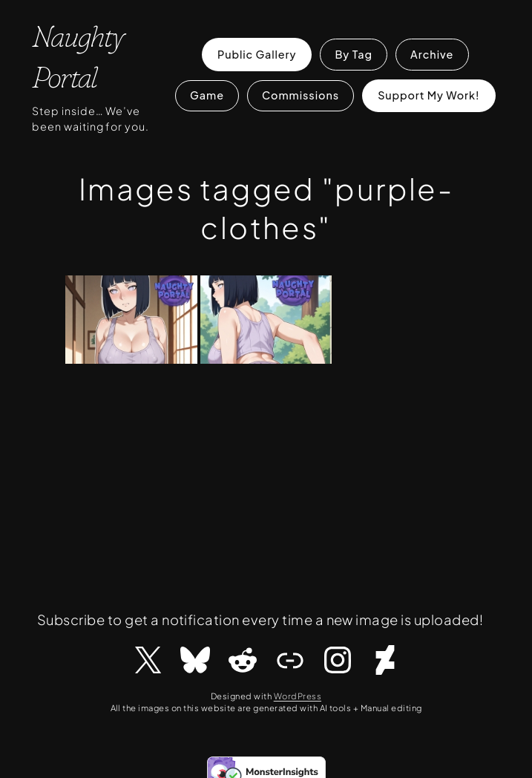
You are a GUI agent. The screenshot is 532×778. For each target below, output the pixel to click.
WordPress (298, 696)
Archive (432, 54)
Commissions (301, 95)
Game (207, 95)
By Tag (354, 54)
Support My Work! (428, 95)
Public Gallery (257, 54)
